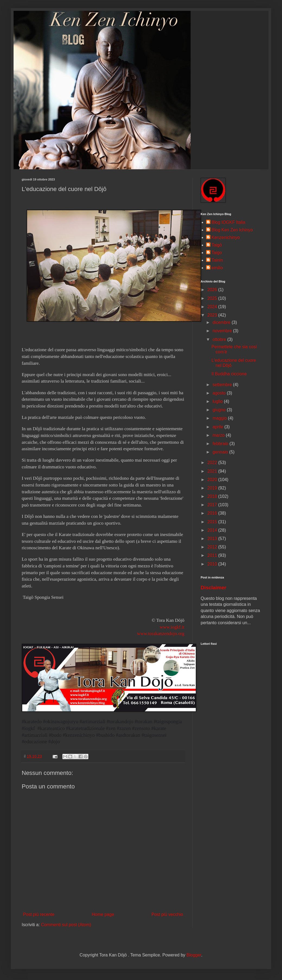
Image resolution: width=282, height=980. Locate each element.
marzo (219, 435)
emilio (217, 268)
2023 (213, 315)
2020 (213, 480)
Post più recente (39, 914)
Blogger (194, 955)
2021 (213, 471)
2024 (213, 307)
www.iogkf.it (172, 627)
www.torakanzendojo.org (161, 634)
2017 (213, 505)
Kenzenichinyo (226, 237)
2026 (213, 290)
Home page (103, 914)
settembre (223, 385)
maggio (220, 418)
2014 (213, 530)
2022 (213, 463)
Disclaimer (214, 588)
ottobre (220, 339)
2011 (213, 555)
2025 (213, 298)
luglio (218, 401)
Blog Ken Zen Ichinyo (232, 230)
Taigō (217, 245)
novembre (223, 331)
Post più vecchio (167, 914)
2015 (213, 522)
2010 (213, 564)
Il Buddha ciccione (229, 374)
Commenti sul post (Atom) (66, 925)
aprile (219, 427)
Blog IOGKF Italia (228, 222)
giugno (220, 410)
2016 (213, 513)
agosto (220, 393)
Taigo (217, 253)
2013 (213, 539)
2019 (213, 488)
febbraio (221, 444)
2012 (213, 547)
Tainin (217, 260)
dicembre (222, 322)
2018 (213, 496)
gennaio (221, 452)
